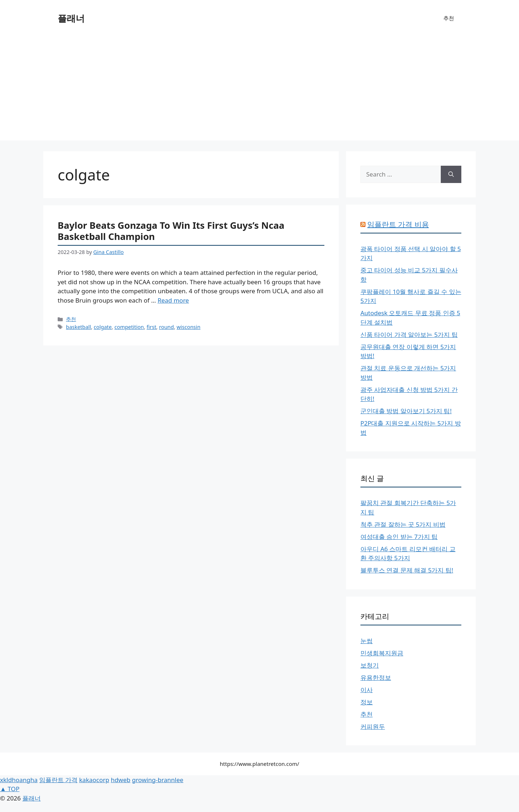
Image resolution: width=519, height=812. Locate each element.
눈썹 (367, 641)
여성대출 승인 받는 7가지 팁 (399, 537)
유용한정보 (376, 677)
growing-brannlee (158, 780)
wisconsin (188, 327)
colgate (103, 327)
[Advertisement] (259, 90)
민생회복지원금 (382, 653)
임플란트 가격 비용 (398, 224)
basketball (78, 327)
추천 (449, 18)
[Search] (451, 174)
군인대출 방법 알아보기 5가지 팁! (406, 411)
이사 (367, 690)
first (152, 327)
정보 (367, 702)
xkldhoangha (19, 780)
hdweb (120, 780)
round (166, 327)
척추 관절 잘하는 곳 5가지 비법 (403, 524)
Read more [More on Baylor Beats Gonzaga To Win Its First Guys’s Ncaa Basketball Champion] (173, 300)
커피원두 (373, 726)
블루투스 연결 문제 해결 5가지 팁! (407, 570)
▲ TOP (10, 789)
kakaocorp (94, 780)
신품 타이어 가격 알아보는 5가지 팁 (409, 334)
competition (129, 327)
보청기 (370, 665)
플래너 (71, 18)
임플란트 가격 (58, 780)
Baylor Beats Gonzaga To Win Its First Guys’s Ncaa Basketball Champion (171, 231)
